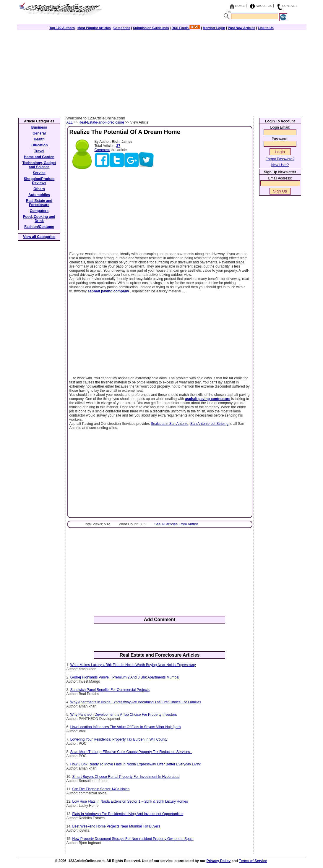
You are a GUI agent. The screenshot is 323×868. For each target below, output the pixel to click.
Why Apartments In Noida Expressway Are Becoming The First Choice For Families (136, 702)
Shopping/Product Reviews (39, 181)
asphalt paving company (108, 291)
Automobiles (39, 195)
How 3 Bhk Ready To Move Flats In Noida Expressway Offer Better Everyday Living (136, 764)
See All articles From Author (176, 524)
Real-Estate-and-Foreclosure (101, 122)
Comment (102, 150)
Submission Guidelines (151, 28)
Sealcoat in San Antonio (169, 424)
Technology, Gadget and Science (39, 165)
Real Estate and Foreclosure (39, 203)
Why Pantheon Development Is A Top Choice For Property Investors (124, 715)
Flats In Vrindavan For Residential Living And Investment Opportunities (128, 814)
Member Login (214, 28)
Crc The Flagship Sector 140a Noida (101, 789)
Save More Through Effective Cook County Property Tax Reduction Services (131, 752)
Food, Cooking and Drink (39, 219)
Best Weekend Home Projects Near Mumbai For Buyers (116, 826)
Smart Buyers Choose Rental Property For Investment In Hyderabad (126, 777)
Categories (122, 28)
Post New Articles (242, 28)
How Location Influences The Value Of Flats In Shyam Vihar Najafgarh (126, 727)
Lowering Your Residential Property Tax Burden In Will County (119, 739)
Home (240, 6)
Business (39, 127)
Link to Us (266, 28)
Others (39, 189)
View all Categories (39, 237)
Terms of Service (253, 861)
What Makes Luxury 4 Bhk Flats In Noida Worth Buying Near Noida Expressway (133, 665)
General (39, 133)
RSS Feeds (186, 28)
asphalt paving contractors (208, 399)
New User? (280, 165)
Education (39, 145)
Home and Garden (39, 157)
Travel (39, 151)
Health (39, 139)
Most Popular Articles (94, 28)
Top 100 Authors (62, 28)
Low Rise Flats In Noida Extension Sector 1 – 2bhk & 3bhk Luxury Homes (130, 801)
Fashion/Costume (39, 227)
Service (39, 173)
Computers (39, 211)
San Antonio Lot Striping (210, 424)
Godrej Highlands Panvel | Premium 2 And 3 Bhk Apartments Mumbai (125, 677)
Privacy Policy (219, 861)
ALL (70, 122)
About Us (264, 6)
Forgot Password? (280, 159)
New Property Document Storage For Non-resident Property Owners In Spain (133, 839)
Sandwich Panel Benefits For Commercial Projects (110, 690)
